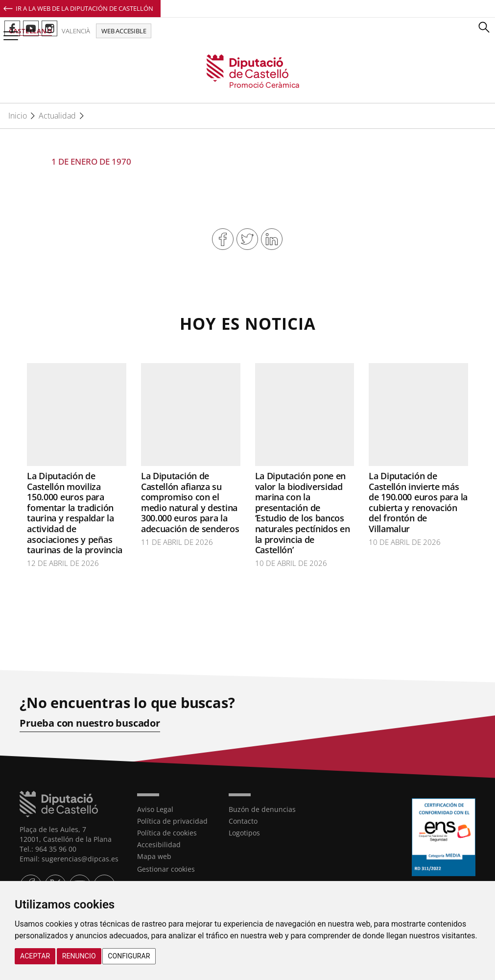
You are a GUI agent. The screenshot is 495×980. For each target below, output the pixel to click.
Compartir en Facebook (223, 239)
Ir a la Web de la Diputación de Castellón (84, 8)
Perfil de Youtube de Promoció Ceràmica (31, 28)
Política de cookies (167, 833)
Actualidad (57, 116)
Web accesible (124, 31)
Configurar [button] (129, 956)
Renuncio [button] (79, 956)
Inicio (18, 116)
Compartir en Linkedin (272, 239)
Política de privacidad (172, 821)
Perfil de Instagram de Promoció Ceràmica (49, 28)
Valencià (76, 31)
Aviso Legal (155, 809)
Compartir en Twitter (247, 239)
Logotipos (244, 833)
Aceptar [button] (35, 956)
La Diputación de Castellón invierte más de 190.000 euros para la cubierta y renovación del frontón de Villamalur (418, 502)
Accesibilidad (159, 845)
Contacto (243, 821)
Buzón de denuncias (262, 809)
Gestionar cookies (166, 869)
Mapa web (154, 856)
